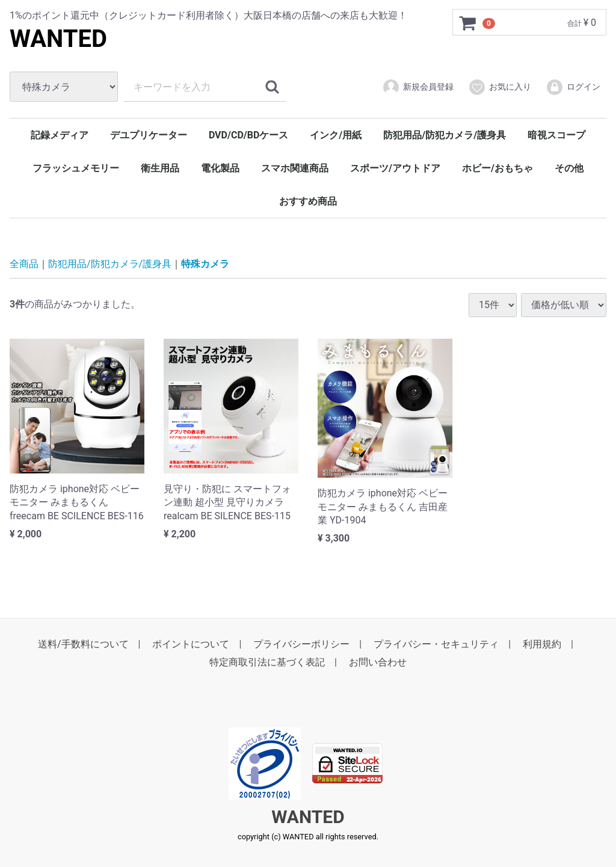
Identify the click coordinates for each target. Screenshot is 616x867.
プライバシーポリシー (301, 644)
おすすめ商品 (308, 201)
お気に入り (500, 87)
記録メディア (60, 135)
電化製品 (220, 168)
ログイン (573, 87)
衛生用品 (160, 168)
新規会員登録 (418, 87)
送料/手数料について (83, 644)
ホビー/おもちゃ (497, 168)
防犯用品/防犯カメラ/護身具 (445, 135)
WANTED (58, 39)
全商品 (24, 264)
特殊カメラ (205, 264)
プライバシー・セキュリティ (436, 644)
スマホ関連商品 (295, 168)
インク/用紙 (336, 135)
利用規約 (542, 644)
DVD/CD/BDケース (248, 135)
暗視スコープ (556, 135)
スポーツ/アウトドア (395, 168)
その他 (569, 168)
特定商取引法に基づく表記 (267, 662)
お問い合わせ (378, 662)
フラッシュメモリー (76, 168)
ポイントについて (191, 644)
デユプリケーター (149, 135)
